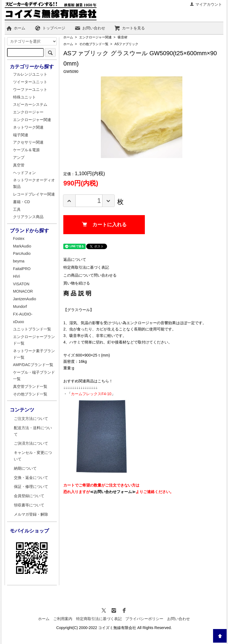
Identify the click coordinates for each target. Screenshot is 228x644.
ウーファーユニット (30, 89)
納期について (25, 468)
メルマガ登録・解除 (31, 514)
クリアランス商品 (28, 217)
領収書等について (29, 505)
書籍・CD (21, 202)
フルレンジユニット (30, 74)
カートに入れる (104, 225)
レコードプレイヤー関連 (34, 194)
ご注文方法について (31, 419)
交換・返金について (31, 478)
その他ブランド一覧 (94, 44)
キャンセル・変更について (33, 456)
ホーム (16, 28)
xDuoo (18, 322)
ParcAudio (22, 253)
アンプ (19, 157)
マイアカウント (206, 4)
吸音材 (123, 37)
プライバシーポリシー (144, 619)
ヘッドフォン (24, 173)
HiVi (16, 276)
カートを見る (129, 28)
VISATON (21, 284)
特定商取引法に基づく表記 (86, 267)
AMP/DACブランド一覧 (33, 365)
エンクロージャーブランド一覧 (34, 340)
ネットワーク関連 (28, 127)
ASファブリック (126, 44)
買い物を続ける (77, 283)
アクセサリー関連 (28, 142)
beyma (19, 261)
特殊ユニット (24, 97)
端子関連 (21, 135)
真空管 (19, 165)
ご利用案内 (63, 619)
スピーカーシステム (30, 104)
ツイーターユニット (30, 82)
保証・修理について (31, 487)
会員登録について (29, 496)
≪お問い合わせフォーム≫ (113, 492)
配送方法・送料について (33, 431)
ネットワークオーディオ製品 (34, 183)
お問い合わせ (90, 28)
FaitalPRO (22, 269)
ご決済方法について (31, 443)
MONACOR (23, 291)
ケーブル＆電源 (26, 150)
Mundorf (20, 306)
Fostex (19, 239)
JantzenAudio (25, 299)
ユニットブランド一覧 (32, 329)
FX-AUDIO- (23, 314)
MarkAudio (22, 246)
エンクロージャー (28, 112)
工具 (17, 209)
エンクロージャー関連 (95, 37)
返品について (75, 259)
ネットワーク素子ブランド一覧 (34, 354)
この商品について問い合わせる (90, 275)
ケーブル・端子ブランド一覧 (34, 376)
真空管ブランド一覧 (30, 386)
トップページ (50, 28)
